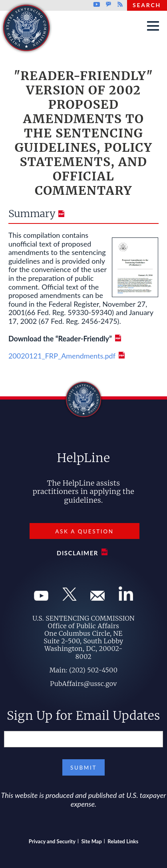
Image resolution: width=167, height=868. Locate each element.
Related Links (123, 841)
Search (147, 5)
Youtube (96, 4)
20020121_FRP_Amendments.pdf (62, 356)
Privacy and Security (52, 841)
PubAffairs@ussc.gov (83, 684)
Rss (119, 4)
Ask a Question (84, 531)
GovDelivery (108, 4)
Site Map (92, 841)
